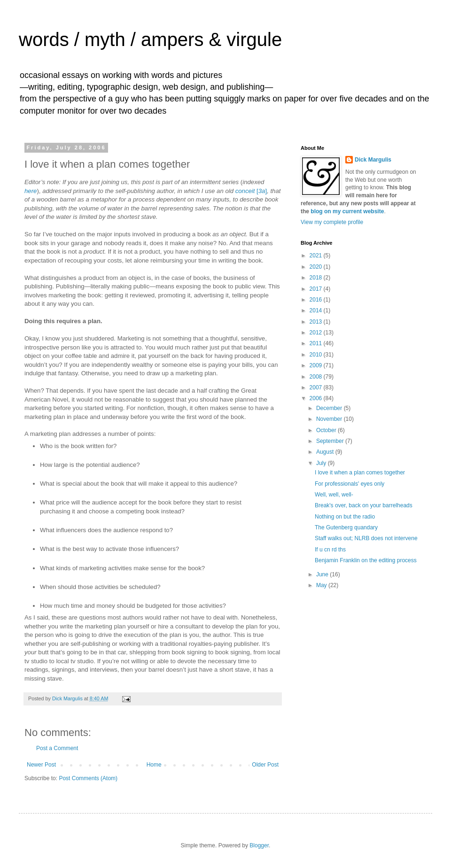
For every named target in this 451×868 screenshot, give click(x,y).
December (330, 408)
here (31, 191)
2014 (317, 310)
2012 (317, 333)
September (331, 441)
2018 (317, 278)
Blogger (259, 845)
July (322, 463)
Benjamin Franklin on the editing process (366, 560)
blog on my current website (347, 211)
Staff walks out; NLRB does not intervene (366, 538)
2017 (317, 289)
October (327, 430)
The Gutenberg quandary (346, 527)
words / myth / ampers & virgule (150, 39)
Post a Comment (57, 748)
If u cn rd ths (330, 550)
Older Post (265, 765)
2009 (317, 365)
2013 (317, 322)
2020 (317, 267)
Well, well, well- (334, 495)
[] (262, 191)
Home (154, 765)
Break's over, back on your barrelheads (364, 505)
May (322, 585)
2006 (317, 398)
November (330, 419)
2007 (317, 387)
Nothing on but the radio (345, 517)
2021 (317, 256)
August (326, 452)
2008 (317, 377)
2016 (317, 300)
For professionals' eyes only (350, 484)
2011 (317, 343)
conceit (246, 191)
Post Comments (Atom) (88, 778)
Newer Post (41, 765)
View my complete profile (332, 222)
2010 (317, 355)
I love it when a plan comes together (360, 473)
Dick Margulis (373, 160)
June (323, 574)
